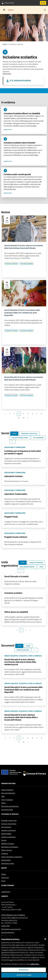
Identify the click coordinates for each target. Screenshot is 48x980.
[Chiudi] (45, 938)
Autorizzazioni (6, 860)
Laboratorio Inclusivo (14, 476)
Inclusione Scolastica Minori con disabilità (22, 113)
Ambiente (5, 853)
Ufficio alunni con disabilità (16, 612)
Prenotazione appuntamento (11, 929)
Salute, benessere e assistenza (12, 857)
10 (23, 418)
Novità (4, 868)
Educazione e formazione (10, 847)
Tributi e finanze (7, 850)
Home (5, 44)
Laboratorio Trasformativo (16, 494)
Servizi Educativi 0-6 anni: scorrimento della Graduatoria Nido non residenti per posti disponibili (22, 313)
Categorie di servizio (10, 814)
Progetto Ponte (11, 517)
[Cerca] (45, 10)
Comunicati (5, 878)
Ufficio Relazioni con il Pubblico (13, 915)
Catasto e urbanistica (8, 837)
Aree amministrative (8, 793)
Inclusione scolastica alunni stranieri (19, 143)
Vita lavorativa (6, 827)
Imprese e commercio (8, 830)
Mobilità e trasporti (8, 844)
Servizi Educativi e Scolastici (17, 576)
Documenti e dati (7, 810)
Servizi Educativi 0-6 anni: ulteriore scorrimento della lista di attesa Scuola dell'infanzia (24, 378)
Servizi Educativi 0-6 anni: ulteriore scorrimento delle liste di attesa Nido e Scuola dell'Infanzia (21, 717)
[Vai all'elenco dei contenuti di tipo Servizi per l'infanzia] (11, 264)
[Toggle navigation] (4, 10)
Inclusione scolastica (13, 593)
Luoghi (3, 892)
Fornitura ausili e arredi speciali (17, 174)
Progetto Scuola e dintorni (16, 537)
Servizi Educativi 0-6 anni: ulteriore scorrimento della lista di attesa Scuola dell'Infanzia (24, 247)
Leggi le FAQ (5, 926)
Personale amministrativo (10, 806)
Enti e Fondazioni (7, 800)
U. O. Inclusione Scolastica (20, 80)
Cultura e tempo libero (9, 824)
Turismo (4, 840)
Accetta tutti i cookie (24, 975)
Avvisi (3, 881)
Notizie (4, 874)
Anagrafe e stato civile (9, 820)
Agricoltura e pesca (8, 863)
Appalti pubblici (6, 834)
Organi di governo (7, 790)
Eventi (8, 892)
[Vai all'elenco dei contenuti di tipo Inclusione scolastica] (26, 264)
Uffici (3, 796)
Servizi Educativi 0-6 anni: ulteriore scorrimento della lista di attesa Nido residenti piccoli (20, 662)
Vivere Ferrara (8, 885)
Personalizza (24, 970)
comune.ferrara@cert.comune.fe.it (14, 918)
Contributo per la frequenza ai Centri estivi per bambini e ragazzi (23, 452)
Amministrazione (8, 783)
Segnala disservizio (8, 932)
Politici (3, 803)
